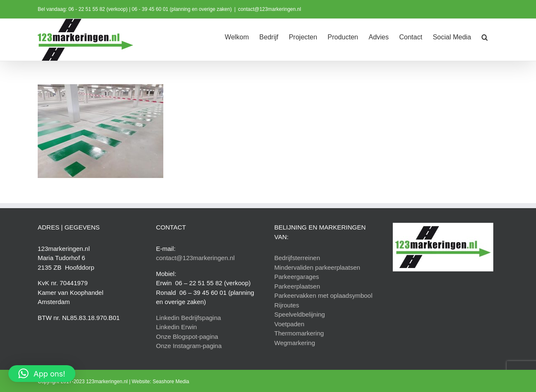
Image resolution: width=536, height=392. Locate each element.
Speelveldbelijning (300, 314)
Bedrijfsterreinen (297, 258)
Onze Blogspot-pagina (187, 337)
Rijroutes (287, 305)
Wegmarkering (295, 343)
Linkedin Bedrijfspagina (189, 318)
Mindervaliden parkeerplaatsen (317, 267)
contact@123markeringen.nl (270, 9)
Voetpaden (289, 324)
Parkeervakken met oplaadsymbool (323, 295)
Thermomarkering (299, 333)
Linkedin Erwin (177, 327)
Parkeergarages (297, 277)
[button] (485, 36)
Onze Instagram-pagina (189, 346)
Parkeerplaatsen (297, 286)
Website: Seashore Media (161, 382)
